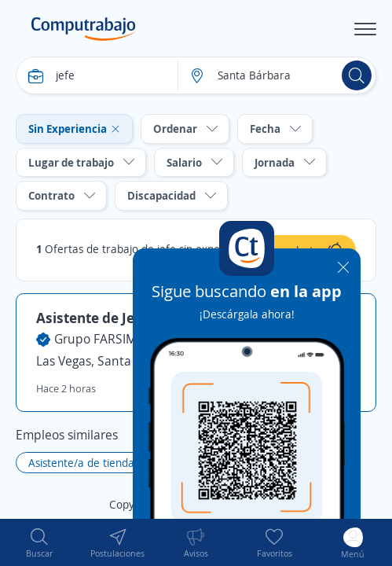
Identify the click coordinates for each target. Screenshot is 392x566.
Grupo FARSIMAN (104, 339)
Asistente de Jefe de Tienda (126, 318)
